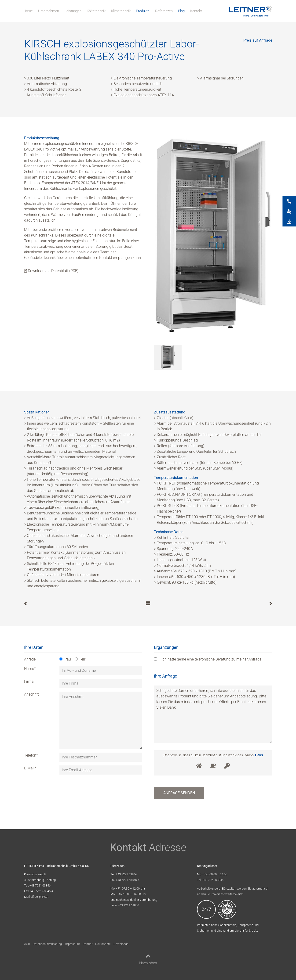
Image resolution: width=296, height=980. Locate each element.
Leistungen (73, 11)
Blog (181, 11)
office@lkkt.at (39, 897)
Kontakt (196, 11)
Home (28, 11)
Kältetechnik (96, 11)
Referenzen (164, 11)
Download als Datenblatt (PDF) (51, 271)
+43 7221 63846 (40, 885)
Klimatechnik (121, 11)
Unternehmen (49, 11)
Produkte (143, 11)
